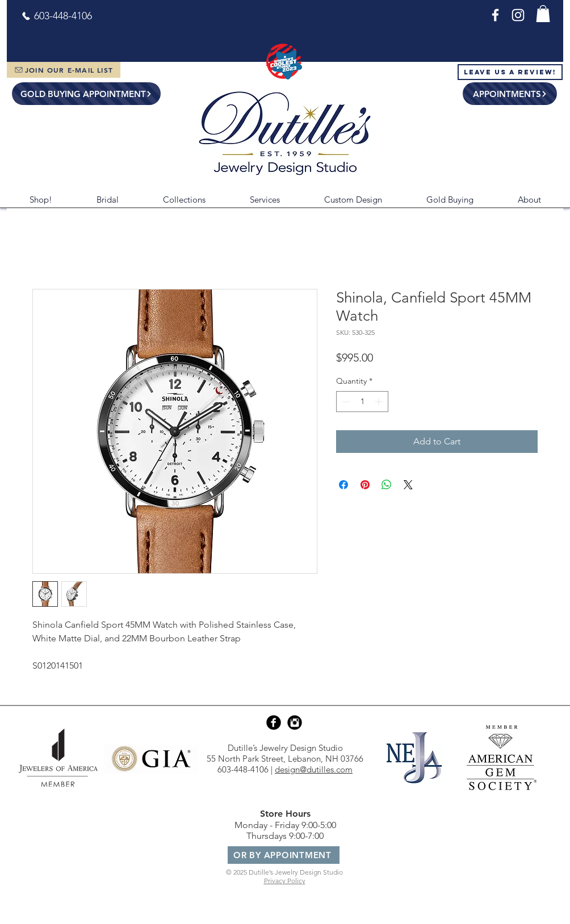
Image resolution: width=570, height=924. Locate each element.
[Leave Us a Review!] (510, 72)
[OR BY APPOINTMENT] (284, 855)
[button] (543, 14)
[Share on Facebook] (343, 485)
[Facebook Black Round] (274, 723)
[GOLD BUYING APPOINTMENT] (86, 94)
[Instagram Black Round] (295, 723)
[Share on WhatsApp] (387, 485)
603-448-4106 (243, 769)
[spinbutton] (362, 402)
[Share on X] (408, 485)
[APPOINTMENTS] (510, 94)
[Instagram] (518, 15)
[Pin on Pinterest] (365, 485)
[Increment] (380, 402)
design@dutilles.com (314, 769)
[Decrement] (345, 402)
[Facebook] (495, 15)
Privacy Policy (285, 881)
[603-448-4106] (56, 16)
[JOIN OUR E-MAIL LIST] (64, 70)
